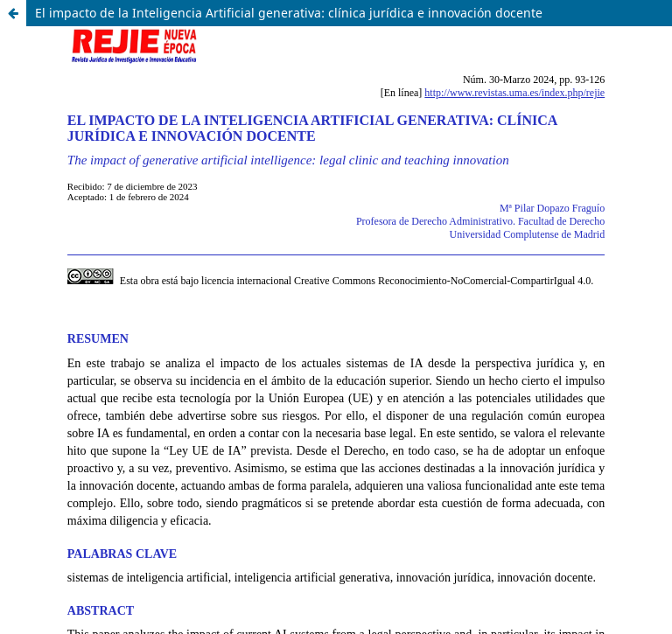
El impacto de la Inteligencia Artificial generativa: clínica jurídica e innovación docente (289, 13)
